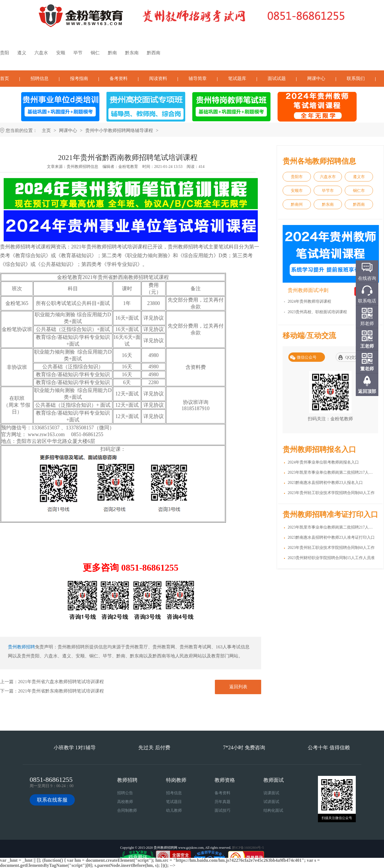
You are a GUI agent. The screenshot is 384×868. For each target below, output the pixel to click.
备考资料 (119, 78)
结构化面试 (273, 810)
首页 (5, 78)
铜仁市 (359, 191)
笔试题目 (174, 802)
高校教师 (125, 802)
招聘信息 (40, 78)
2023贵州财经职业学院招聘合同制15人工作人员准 (331, 558)
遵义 (22, 53)
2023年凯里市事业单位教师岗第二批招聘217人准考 (332, 527)
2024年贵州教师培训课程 (309, 301)
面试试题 (277, 78)
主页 (46, 130)
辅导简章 (198, 78)
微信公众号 (307, 357)
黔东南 (132, 53)
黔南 (112, 53)
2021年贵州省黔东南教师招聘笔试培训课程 (61, 691)
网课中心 (316, 78)
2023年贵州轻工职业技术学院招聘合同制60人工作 (331, 493)
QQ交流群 (354, 357)
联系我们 (356, 78)
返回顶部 (367, 391)
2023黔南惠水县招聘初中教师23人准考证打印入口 (331, 537)
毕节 (78, 53)
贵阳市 (297, 177)
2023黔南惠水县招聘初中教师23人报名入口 (325, 483)
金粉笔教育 (128, 167)
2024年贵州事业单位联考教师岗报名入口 (323, 462)
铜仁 (95, 53)
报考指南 (79, 78)
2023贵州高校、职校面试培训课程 (317, 312)
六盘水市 (328, 177)
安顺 (61, 53)
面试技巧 (222, 810)
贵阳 (5, 53)
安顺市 (297, 191)
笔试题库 (237, 78)
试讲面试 (271, 802)
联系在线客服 (52, 800)
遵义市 (359, 177)
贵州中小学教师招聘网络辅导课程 (119, 130)
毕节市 (328, 191)
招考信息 (174, 793)
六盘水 (41, 53)
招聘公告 (125, 793)
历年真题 (222, 802)
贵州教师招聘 (21, 647)
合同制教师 (127, 810)
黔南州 (297, 204)
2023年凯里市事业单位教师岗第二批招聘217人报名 (332, 472)
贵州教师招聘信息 (82, 167)
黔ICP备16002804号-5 (248, 848)
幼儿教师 (174, 810)
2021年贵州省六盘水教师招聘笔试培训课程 (61, 682)
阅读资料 (158, 78)
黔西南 (154, 53)
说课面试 (271, 793)
